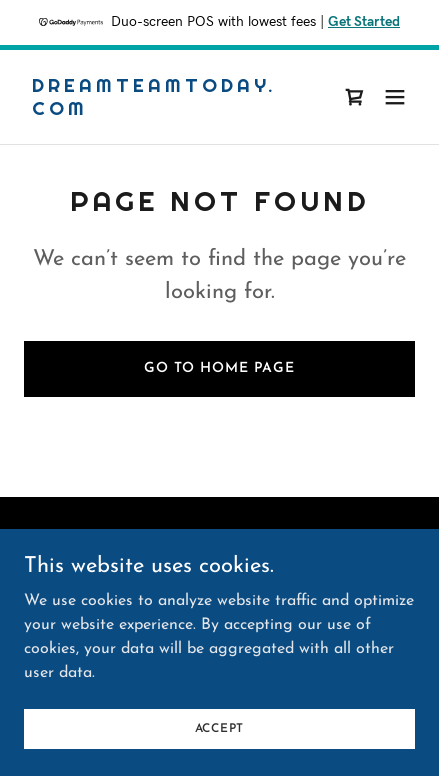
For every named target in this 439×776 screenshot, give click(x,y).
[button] (395, 97)
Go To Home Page (219, 368)
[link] (161, 111)
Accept (220, 728)
